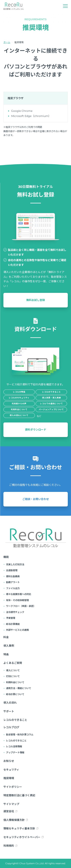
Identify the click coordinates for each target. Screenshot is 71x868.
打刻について (13, 676)
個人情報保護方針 (14, 820)
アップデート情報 (15, 752)
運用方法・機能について (19, 688)
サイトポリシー (13, 787)
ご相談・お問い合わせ (36, 499)
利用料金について (15, 682)
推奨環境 (9, 778)
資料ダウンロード (36, 430)
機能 (6, 557)
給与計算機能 (13, 624)
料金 (6, 637)
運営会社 (9, 811)
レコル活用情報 (14, 746)
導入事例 (9, 646)
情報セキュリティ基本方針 (19, 828)
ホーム (7, 42)
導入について (13, 670)
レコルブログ (11, 727)
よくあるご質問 (13, 663)
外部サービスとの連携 (17, 630)
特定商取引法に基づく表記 (19, 795)
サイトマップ (11, 804)
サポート (9, 711)
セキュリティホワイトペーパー (22, 837)
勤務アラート (13, 582)
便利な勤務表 (13, 576)
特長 (6, 654)
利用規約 (9, 846)
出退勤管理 (12, 570)
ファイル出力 (13, 588)
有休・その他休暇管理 (17, 600)
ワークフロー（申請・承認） (21, 606)
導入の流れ (10, 703)
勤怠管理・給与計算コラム (20, 735)
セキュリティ (11, 770)
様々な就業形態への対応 (19, 594)
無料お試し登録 (36, 300)
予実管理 (11, 618)
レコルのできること (15, 720)
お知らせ (9, 761)
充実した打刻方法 (15, 564)
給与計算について (15, 694)
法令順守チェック (15, 612)
